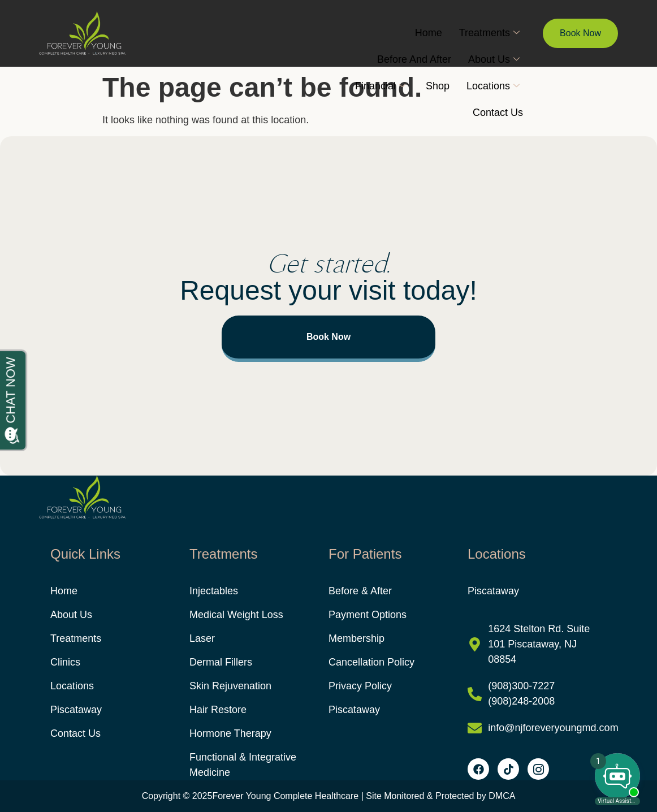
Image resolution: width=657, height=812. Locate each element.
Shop (438, 86)
